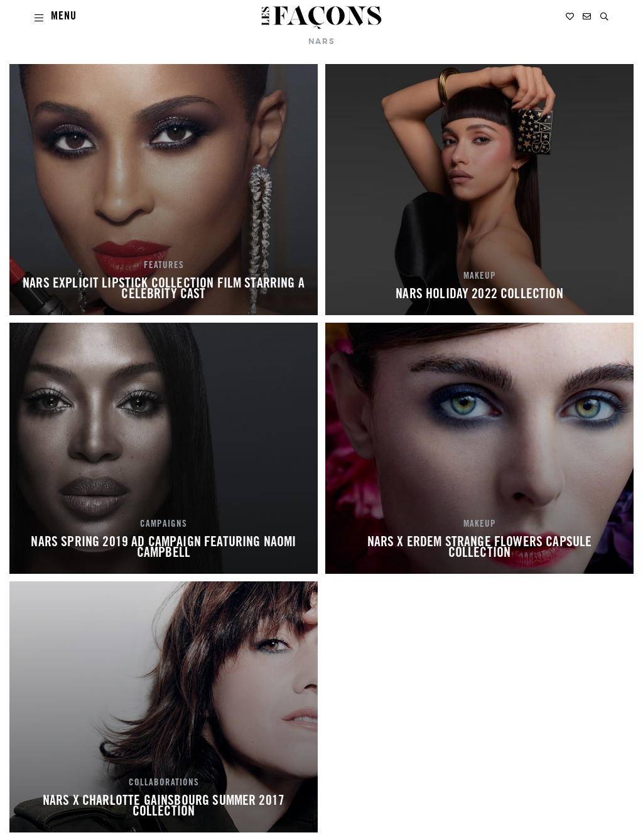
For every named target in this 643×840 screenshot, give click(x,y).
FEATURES (164, 266)
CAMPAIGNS (164, 525)
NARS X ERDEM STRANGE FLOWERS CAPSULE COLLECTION (480, 549)
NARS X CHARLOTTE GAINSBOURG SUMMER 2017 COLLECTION (164, 807)
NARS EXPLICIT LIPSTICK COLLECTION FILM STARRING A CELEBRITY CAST (164, 290)
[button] (604, 17)
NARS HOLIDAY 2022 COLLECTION (479, 295)
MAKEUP (480, 277)
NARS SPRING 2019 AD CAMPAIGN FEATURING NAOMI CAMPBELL (163, 549)
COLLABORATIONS (164, 783)
